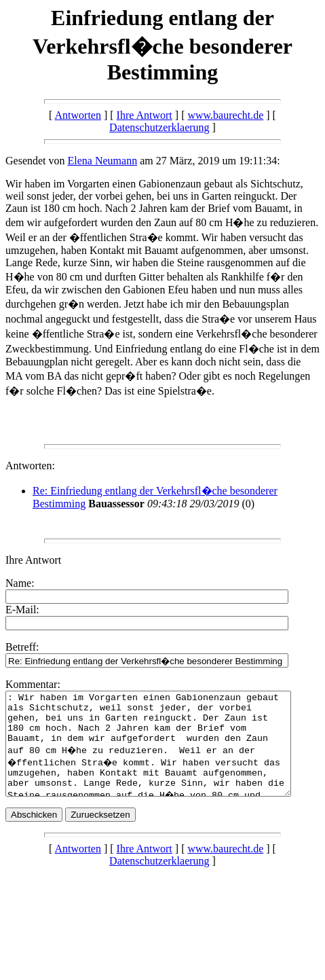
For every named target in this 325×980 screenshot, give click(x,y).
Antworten (78, 115)
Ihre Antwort (145, 115)
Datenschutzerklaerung (159, 127)
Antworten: (30, 466)
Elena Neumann (103, 161)
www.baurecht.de (225, 115)
